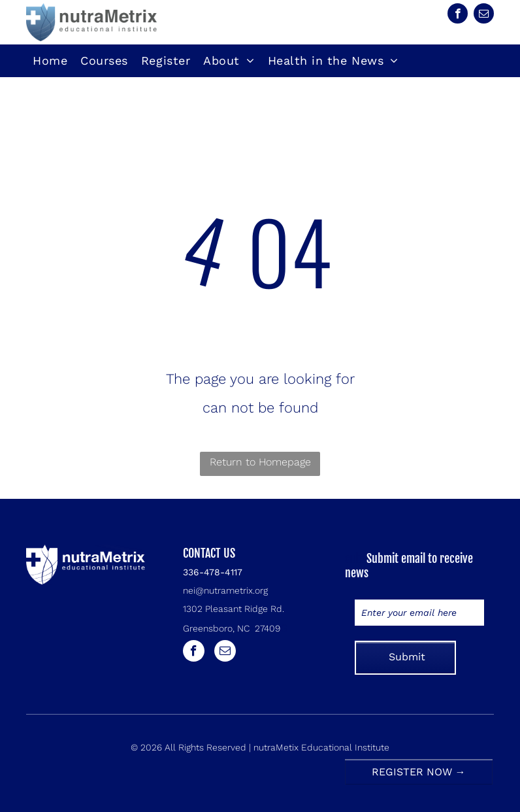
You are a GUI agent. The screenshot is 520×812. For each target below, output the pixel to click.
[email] (484, 15)
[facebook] (458, 15)
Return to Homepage (260, 462)
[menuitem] (50, 61)
